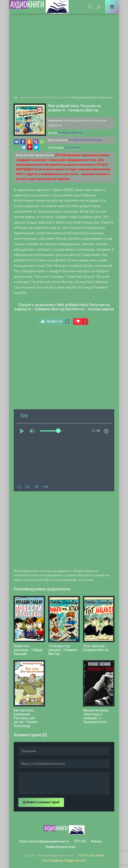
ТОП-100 (80, 841)
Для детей (72, 148)
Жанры (96, 841)
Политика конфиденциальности (44, 841)
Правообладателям (61, 847)
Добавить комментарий (41, 802)
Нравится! (55, 322)
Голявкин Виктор (71, 133)
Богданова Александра (85, 140)
